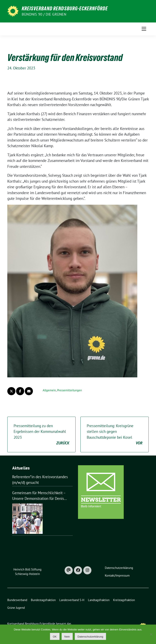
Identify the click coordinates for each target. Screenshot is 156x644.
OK (55, 637)
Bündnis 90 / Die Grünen (44, 14)
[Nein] (151, 634)
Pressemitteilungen (69, 390)
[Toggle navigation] (144, 29)
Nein (67, 637)
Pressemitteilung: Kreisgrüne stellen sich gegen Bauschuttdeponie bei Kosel (115, 435)
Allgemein (49, 390)
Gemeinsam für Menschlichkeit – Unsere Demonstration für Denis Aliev (39, 496)
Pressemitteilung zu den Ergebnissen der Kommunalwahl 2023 (41, 435)
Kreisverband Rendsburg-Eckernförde (65, 9)
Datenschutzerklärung (90, 637)
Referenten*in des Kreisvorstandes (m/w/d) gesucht (40, 480)
